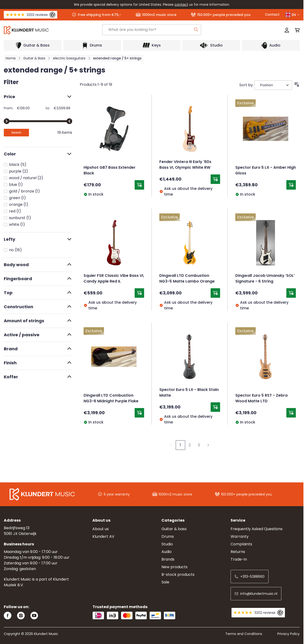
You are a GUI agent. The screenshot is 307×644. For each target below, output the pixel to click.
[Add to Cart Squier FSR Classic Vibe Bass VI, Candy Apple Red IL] (139, 293)
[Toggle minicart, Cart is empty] (296, 30)
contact (181, 5)
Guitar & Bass (34, 58)
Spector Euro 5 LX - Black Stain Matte (189, 393)
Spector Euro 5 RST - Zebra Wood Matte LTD (261, 399)
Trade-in (239, 559)
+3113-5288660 (250, 577)
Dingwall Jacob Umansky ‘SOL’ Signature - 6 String (265, 279)
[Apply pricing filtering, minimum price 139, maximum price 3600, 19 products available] (16, 133)
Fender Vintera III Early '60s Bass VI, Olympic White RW (185, 165)
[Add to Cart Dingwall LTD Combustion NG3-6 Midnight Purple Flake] (139, 413)
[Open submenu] (33, 45)
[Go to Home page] (53, 30)
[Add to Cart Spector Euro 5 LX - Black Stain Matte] (215, 407)
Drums (168, 536)
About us (101, 529)
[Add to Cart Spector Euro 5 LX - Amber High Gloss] (291, 185)
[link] (171, 445)
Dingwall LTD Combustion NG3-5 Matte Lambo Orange (187, 279)
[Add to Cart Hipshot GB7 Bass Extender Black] (139, 185)
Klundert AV (103, 536)
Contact (272, 14)
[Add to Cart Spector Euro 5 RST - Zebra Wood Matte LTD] (291, 413)
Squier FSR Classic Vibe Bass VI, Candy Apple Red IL (114, 279)
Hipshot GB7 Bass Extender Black (110, 171)
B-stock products (178, 574)
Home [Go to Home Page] (11, 58)
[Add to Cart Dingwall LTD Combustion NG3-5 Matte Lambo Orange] (215, 293)
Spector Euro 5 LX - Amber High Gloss (266, 171)
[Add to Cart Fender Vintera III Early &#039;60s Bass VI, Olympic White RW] (215, 179)
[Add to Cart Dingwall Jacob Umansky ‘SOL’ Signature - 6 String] (291, 293)
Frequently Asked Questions (257, 529)
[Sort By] (273, 85)
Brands (168, 559)
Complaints (241, 544)
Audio (167, 552)
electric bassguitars (69, 58)
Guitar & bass (174, 529)
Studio (167, 544)
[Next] (208, 445)
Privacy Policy (288, 634)
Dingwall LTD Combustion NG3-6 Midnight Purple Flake (111, 399)
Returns (238, 552)
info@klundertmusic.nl (256, 594)
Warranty (240, 536)
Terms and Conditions (244, 634)
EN (292, 15)
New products (175, 567)
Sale (165, 582)
